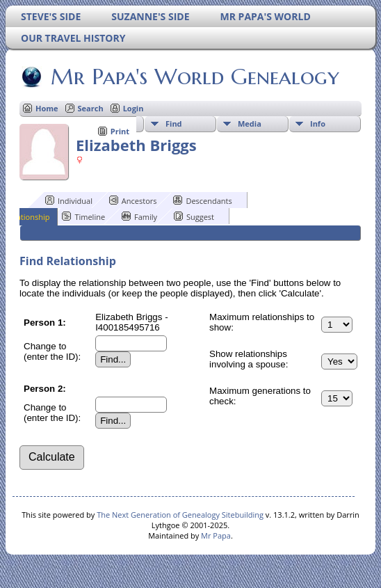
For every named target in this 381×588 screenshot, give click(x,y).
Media (250, 124)
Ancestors (133, 200)
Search (91, 108)
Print (120, 131)
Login (133, 108)
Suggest (194, 216)
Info (318, 124)
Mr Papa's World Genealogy (194, 77)
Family (139, 216)
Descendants (202, 200)
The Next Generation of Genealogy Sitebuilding (180, 515)
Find (174, 124)
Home (47, 108)
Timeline (83, 216)
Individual (69, 200)
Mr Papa (216, 535)
